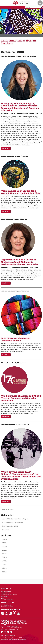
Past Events (6, 530)
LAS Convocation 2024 (10, 526)
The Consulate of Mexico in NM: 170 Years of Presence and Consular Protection (21, 398)
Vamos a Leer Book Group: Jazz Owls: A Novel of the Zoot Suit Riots (21, 192)
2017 (4, 572)
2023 (4, 550)
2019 (4, 565)
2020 (4, 561)
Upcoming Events (8, 510)
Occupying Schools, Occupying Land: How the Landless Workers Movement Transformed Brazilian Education (20, 107)
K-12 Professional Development (13, 523)
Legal (11, 638)
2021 (4, 557)
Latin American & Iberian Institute (19, 42)
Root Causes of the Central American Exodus (16, 340)
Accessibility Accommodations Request (15, 519)
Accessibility (5, 638)
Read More (6, 148)
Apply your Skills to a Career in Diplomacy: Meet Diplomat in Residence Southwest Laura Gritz (20, 262)
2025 (4, 543)
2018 (4, 568)
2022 (4, 554)
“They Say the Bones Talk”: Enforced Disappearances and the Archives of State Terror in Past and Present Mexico (21, 475)
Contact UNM (18, 638)
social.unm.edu (11, 635)
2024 (4, 547)
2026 (4, 539)
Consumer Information (29, 638)
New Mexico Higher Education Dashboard (14, 640)
